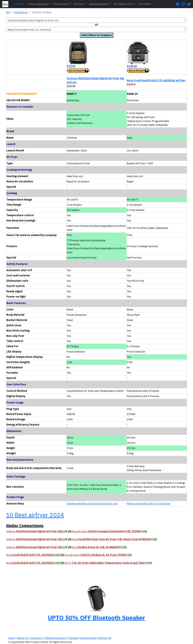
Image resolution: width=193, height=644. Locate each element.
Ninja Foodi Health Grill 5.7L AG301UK (149, 504)
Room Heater (61, 4)
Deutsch (19, 4)
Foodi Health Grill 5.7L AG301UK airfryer (156, 80)
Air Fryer (79, 4)
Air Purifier (145, 4)
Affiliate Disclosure (56, 638)
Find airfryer (21, 12)
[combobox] (96, 20)
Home (12, 638)
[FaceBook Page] (178, 4)
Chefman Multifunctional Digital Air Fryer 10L (92, 504)
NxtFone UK (105, 638)
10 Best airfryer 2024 (35, 515)
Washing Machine (99, 4)
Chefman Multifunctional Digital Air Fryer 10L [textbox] (33, 20)
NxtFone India (88, 638)
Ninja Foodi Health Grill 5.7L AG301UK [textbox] (29, 30)
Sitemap (73, 638)
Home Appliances (38, 4)
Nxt (8, 12)
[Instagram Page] (184, 4)
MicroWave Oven (124, 4)
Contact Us (36, 638)
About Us (22, 638)
